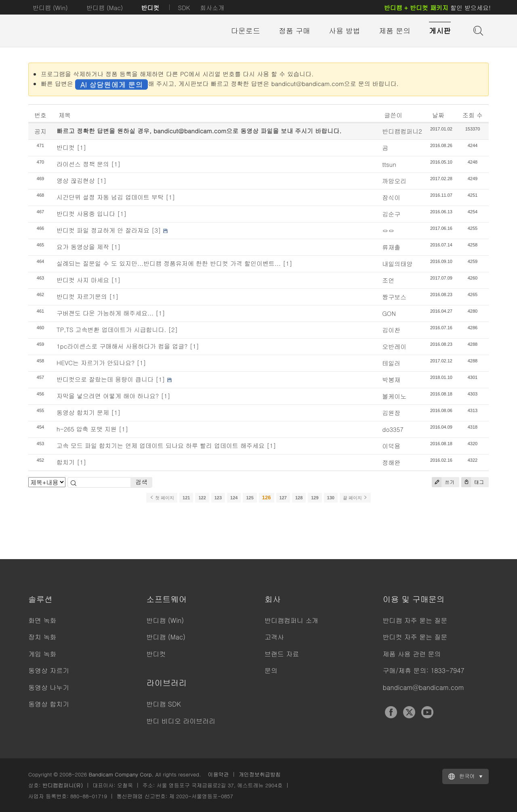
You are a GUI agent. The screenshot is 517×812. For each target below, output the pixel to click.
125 (250, 498)
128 (299, 498)
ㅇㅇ (388, 230)
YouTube (427, 712)
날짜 (438, 115)
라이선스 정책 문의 (83, 164)
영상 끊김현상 (76, 180)
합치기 (66, 462)
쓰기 (443, 482)
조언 (388, 280)
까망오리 (394, 181)
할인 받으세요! (437, 7)
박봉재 (391, 380)
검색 (141, 482)
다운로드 (246, 31)
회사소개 (212, 7)
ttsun (389, 164)
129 (315, 498)
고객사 (274, 637)
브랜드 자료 (282, 654)
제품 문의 (395, 31)
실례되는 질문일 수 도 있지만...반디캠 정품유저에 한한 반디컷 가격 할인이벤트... (169, 263)
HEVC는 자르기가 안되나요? (96, 363)
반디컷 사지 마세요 (83, 280)
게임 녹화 (42, 654)
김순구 (391, 214)
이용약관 (219, 774)
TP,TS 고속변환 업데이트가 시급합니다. (111, 329)
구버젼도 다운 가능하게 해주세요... (105, 313)
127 (283, 498)
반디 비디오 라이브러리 (181, 721)
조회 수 (473, 115)
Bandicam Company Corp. (121, 774)
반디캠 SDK (164, 704)
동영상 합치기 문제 (83, 412)
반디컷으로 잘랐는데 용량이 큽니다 (105, 379)
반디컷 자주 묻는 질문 (415, 637)
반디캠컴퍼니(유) (63, 785)
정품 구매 (294, 31)
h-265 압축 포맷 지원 (87, 429)
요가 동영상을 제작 (83, 247)
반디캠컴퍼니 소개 (291, 620)
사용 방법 (345, 31)
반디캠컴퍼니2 (402, 131)
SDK (184, 7)
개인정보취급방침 (260, 774)
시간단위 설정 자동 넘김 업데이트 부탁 (110, 197)
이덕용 (391, 446)
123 (218, 498)
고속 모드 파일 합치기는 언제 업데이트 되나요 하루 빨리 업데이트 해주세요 (161, 445)
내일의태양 (397, 264)
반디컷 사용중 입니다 (86, 214)
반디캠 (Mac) (105, 7)
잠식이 (391, 197)
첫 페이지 (162, 498)
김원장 (391, 413)
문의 (271, 670)
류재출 (391, 247)
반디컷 (150, 7)
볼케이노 (394, 396)
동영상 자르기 (49, 670)
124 (234, 498)
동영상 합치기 (49, 704)
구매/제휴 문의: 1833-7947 (424, 670)
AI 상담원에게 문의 (111, 84)
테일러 (391, 363)
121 (186, 498)
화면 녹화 (42, 620)
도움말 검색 (477, 30)
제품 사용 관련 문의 (412, 654)
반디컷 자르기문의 (82, 296)
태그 (473, 482)
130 (331, 498)
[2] (173, 329)
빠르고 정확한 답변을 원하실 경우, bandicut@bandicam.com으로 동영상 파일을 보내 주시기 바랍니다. (199, 131)
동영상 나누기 (49, 687)
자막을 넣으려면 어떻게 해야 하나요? (108, 396)
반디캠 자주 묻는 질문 (415, 620)
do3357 (393, 429)
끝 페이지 (355, 498)
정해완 (391, 462)
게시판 (440, 31)
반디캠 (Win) (50, 7)
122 (202, 498)
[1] (82, 147)
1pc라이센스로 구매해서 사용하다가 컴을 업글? (122, 346)
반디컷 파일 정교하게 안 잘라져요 (103, 230)
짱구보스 (394, 297)
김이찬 (391, 330)
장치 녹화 (42, 637)
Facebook (391, 712)
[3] (156, 230)
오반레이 (394, 346)
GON (389, 313)
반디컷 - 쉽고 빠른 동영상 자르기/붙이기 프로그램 (73, 31)
